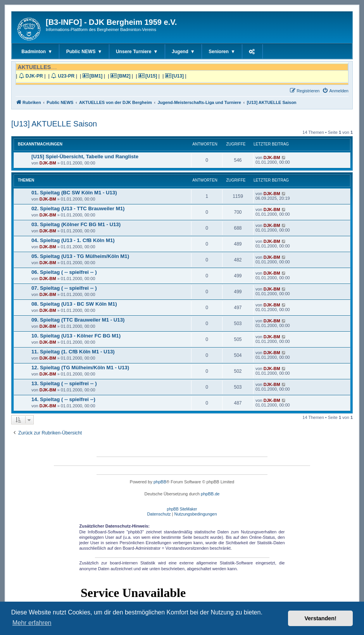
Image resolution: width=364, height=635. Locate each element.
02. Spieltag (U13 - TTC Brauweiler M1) (78, 208)
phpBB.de (210, 494)
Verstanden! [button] (321, 618)
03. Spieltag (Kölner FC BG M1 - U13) (76, 224)
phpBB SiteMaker (182, 509)
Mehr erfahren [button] (32, 623)
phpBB (160, 482)
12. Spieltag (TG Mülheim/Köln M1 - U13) (80, 368)
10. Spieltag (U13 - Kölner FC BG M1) (76, 336)
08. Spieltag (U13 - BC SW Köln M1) (74, 304)
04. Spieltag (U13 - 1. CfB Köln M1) (73, 240)
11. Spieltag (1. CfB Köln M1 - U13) (73, 352)
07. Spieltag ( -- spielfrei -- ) (64, 288)
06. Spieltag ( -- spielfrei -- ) (64, 272)
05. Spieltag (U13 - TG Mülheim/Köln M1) (80, 256)
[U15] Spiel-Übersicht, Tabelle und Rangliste (85, 157)
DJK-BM (48, 163)
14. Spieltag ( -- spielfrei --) (63, 399)
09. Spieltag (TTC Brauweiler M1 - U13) (78, 320)
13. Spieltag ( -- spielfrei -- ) (64, 383)
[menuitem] (335, 91)
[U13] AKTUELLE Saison (54, 124)
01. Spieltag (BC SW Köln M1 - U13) (74, 193)
